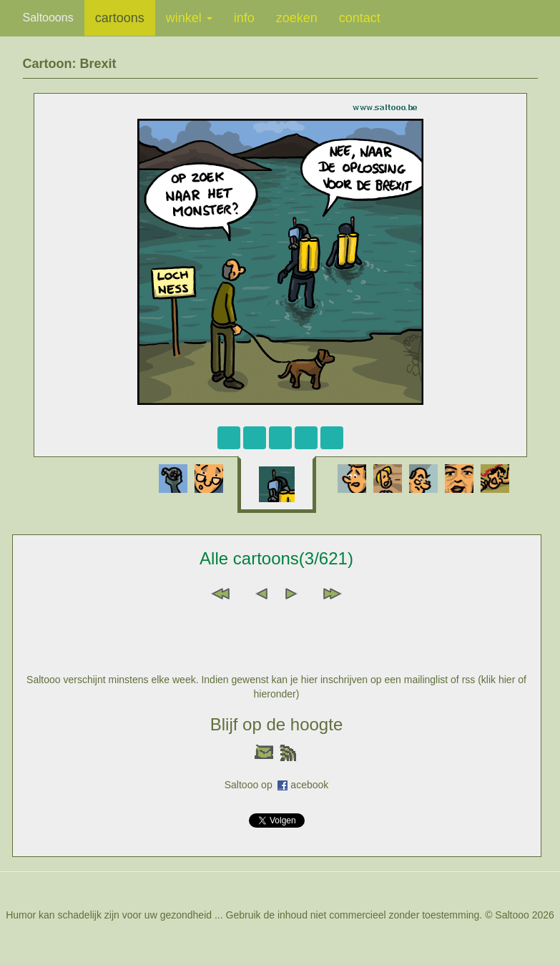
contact (360, 18)
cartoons (120, 18)
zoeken (297, 18)
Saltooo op (251, 785)
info (244, 18)
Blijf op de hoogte (276, 724)
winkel (189, 18)
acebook (309, 785)
